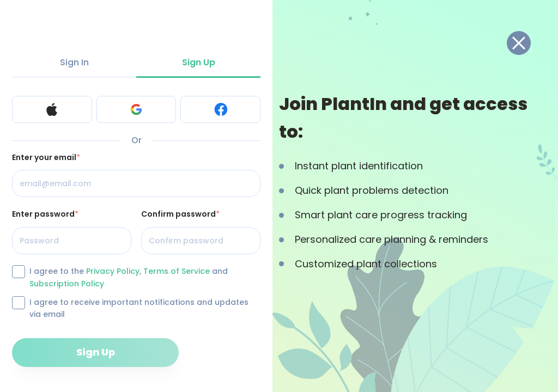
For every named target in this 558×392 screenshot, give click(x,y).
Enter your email (46, 157)
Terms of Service (177, 271)
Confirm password (180, 214)
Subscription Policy (67, 284)
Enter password (45, 214)
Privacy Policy (113, 271)
